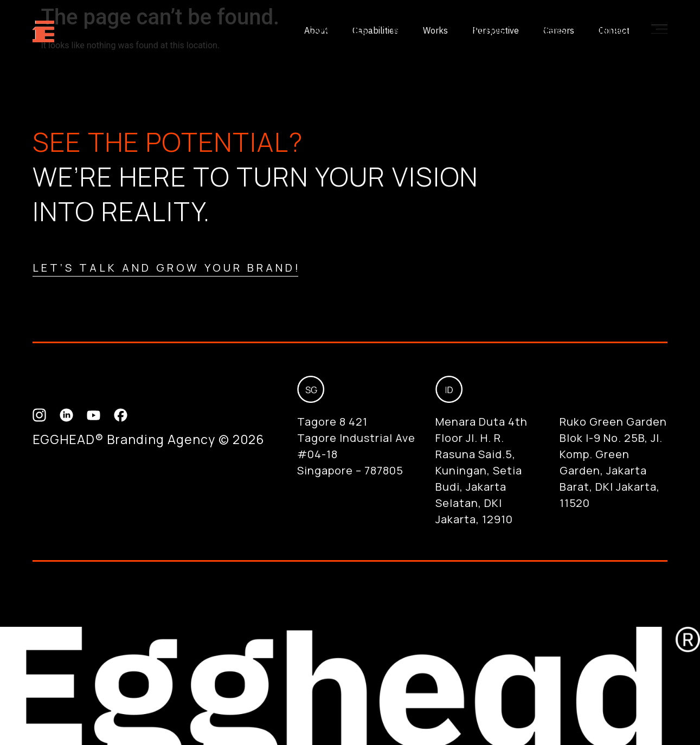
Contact (610, 30)
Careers (547, 30)
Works (407, 30)
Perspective (476, 30)
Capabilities (338, 30)
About (270, 30)
